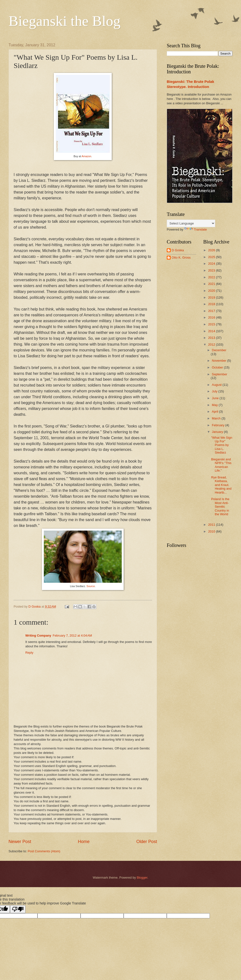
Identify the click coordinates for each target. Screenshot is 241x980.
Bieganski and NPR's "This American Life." (221, 465)
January (218, 432)
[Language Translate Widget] (191, 223)
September (219, 374)
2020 (212, 291)
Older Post (147, 842)
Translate (196, 229)
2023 (212, 270)
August (217, 385)
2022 (212, 277)
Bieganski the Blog (65, 21)
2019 (212, 297)
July (215, 391)
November (219, 361)
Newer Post (20, 842)
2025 (212, 257)
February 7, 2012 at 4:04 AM (72, 636)
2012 (212, 344)
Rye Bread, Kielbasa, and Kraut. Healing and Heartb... (221, 485)
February (218, 425)
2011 (212, 525)
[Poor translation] (18, 909)
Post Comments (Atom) (44, 851)
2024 (212, 264)
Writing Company (38, 636)
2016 (212, 317)
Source (91, 586)
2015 (212, 324)
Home (84, 842)
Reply (29, 653)
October (218, 367)
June (216, 398)
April (215, 412)
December (219, 350)
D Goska (178, 250)
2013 (212, 338)
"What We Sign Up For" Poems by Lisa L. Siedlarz (222, 445)
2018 (212, 304)
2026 (212, 250)
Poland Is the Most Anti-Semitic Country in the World (220, 507)
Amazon (86, 156)
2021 (212, 284)
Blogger (142, 878)
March (217, 418)
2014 (212, 331)
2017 (212, 311)
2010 (212, 531)
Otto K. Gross (181, 257)
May (215, 405)
